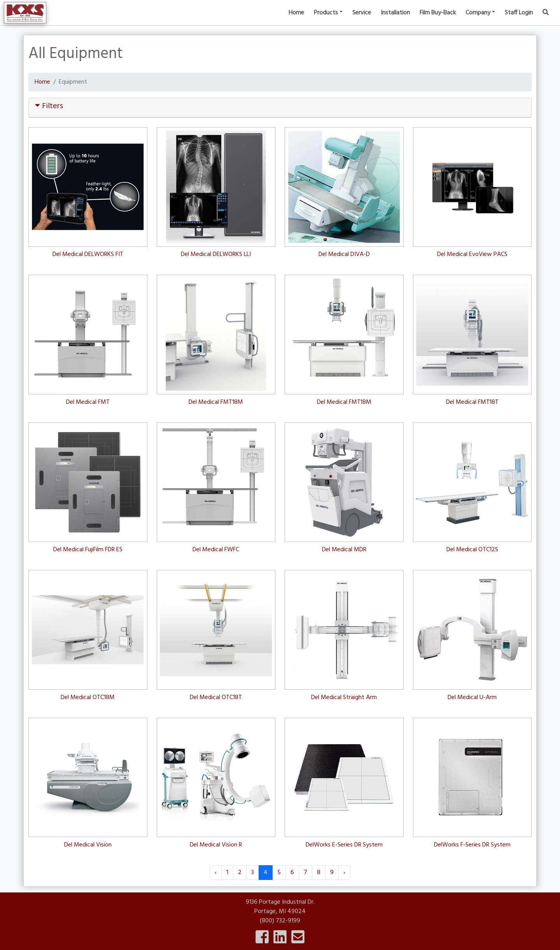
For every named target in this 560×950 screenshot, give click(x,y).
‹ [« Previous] (216, 873)
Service (362, 19)
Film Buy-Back (438, 19)
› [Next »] (344, 873)
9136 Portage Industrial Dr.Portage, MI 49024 (280, 907)
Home (296, 19)
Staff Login (519, 19)
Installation (395, 19)
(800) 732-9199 (280, 921)
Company (478, 19)
